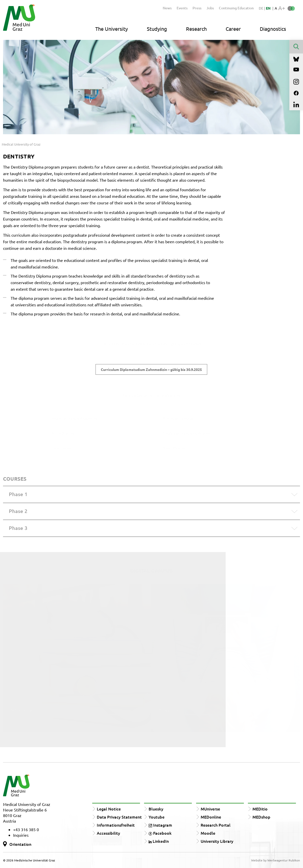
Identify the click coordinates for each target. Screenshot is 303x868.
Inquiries (21, 835)
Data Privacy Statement (119, 817)
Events (182, 8)
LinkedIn (159, 841)
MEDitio (260, 809)
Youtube (157, 817)
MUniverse (210, 809)
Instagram (160, 825)
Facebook (160, 833)
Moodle (208, 833)
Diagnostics (273, 29)
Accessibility (108, 833)
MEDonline (211, 817)
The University (112, 29)
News (167, 8)
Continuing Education (236, 8)
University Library (217, 841)
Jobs (210, 8)
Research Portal (216, 825)
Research (196, 29)
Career (233, 29)
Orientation (20, 844)
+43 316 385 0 (26, 829)
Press (197, 8)
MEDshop (261, 817)
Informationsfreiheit (116, 825)
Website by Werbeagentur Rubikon (276, 860)
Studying (157, 29)
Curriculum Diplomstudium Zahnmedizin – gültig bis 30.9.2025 (151, 369)
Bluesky (156, 809)
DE (261, 8)
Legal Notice (109, 809)
